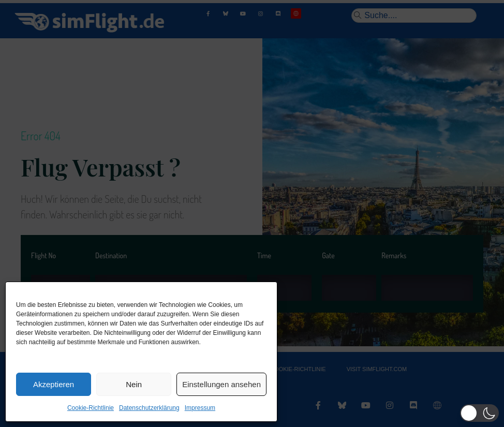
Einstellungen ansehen (221, 384)
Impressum (200, 408)
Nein (134, 384)
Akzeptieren (54, 384)
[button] (479, 413)
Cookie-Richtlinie (91, 408)
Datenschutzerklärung (149, 408)
